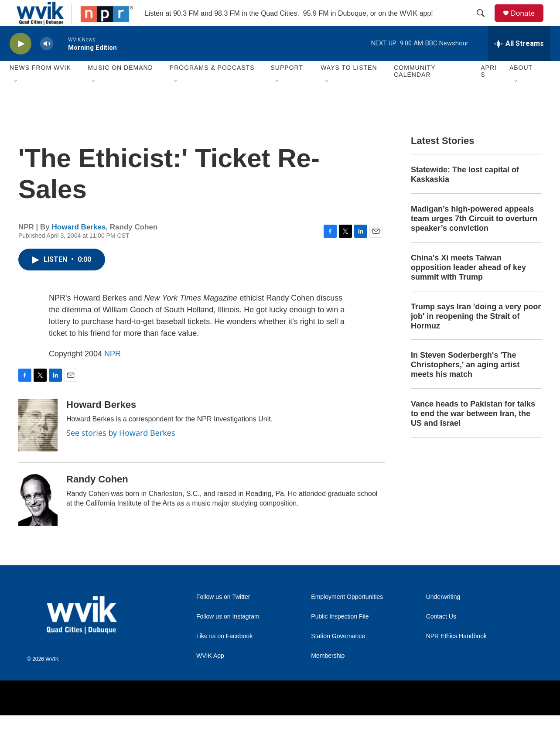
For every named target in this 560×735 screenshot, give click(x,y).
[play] (20, 63)
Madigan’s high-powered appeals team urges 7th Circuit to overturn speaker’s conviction (474, 238)
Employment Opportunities (347, 617)
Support (287, 87)
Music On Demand (120, 87)
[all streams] (519, 63)
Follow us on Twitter (223, 617)
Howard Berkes (79, 247)
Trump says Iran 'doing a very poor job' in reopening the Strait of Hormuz (476, 336)
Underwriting (443, 617)
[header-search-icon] (485, 23)
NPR (113, 373)
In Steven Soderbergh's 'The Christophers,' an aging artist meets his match (465, 384)
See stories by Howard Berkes (121, 452)
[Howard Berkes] (38, 445)
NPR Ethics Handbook (456, 656)
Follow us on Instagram (228, 636)
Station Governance (338, 656)
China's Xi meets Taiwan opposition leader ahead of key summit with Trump (468, 287)
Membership (328, 675)
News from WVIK (40, 87)
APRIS (489, 91)
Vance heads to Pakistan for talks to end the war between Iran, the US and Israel (473, 433)
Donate (528, 23)
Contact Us (441, 636)
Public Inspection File (340, 636)
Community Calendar (415, 91)
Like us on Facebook (224, 656)
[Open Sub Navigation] (16, 101)
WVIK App (210, 675)
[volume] (47, 63)
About (521, 87)
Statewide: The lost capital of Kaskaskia (465, 194)
